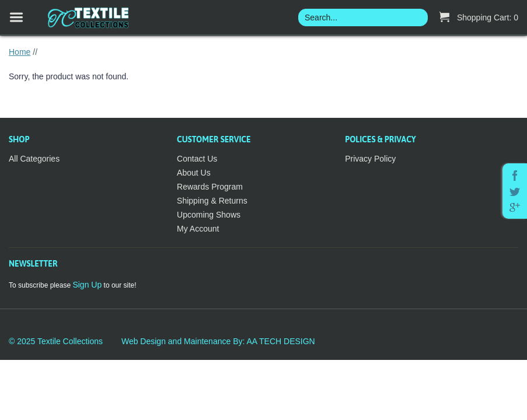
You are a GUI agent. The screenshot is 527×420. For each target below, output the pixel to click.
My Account (198, 229)
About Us (194, 173)
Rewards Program (210, 187)
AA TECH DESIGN (280, 341)
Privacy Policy (370, 159)
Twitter (515, 192)
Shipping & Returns (212, 201)
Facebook (515, 176)
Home (20, 52)
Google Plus (515, 207)
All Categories (34, 159)
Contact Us (197, 159)
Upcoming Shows (209, 215)
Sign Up (87, 285)
